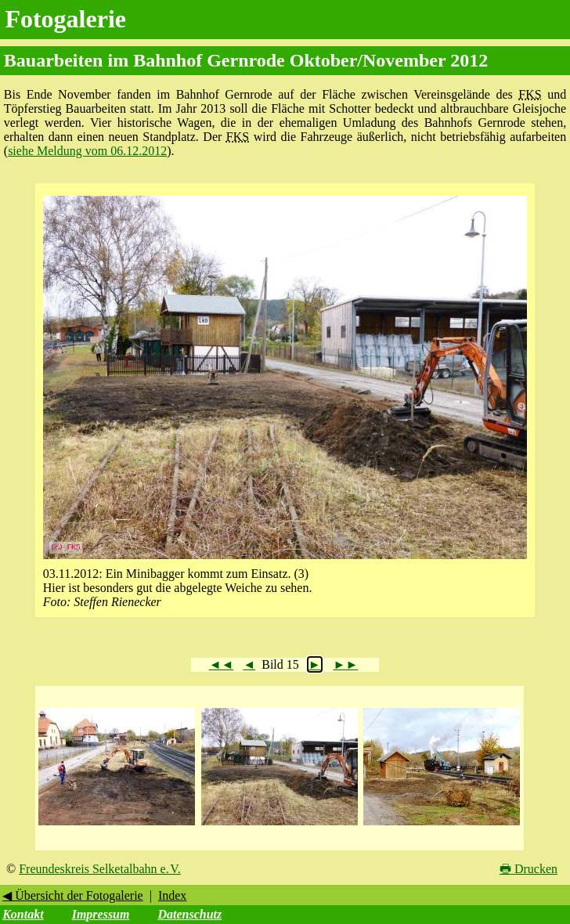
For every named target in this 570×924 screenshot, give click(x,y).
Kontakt (23, 914)
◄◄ (222, 664)
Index (172, 895)
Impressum (101, 914)
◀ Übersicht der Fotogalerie (73, 895)
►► (346, 664)
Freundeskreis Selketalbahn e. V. (100, 869)
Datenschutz (189, 914)
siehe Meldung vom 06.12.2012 (87, 151)
